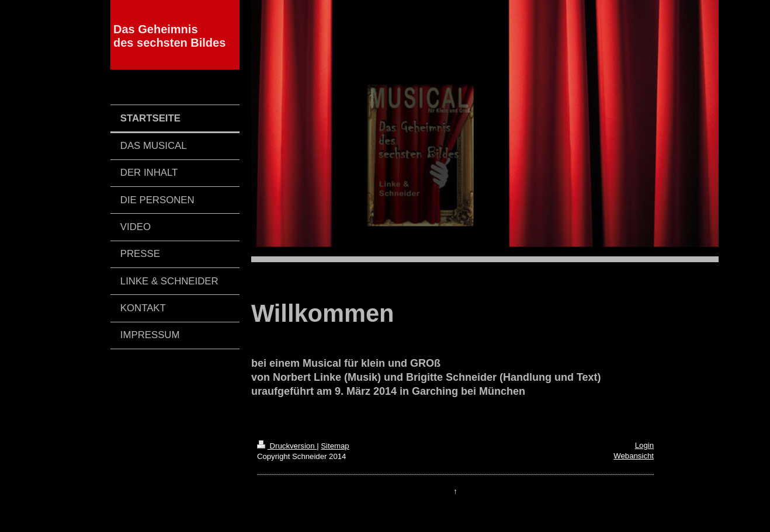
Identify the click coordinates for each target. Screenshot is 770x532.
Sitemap (335, 446)
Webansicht (634, 456)
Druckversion (287, 446)
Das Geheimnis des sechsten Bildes (169, 36)
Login (644, 445)
